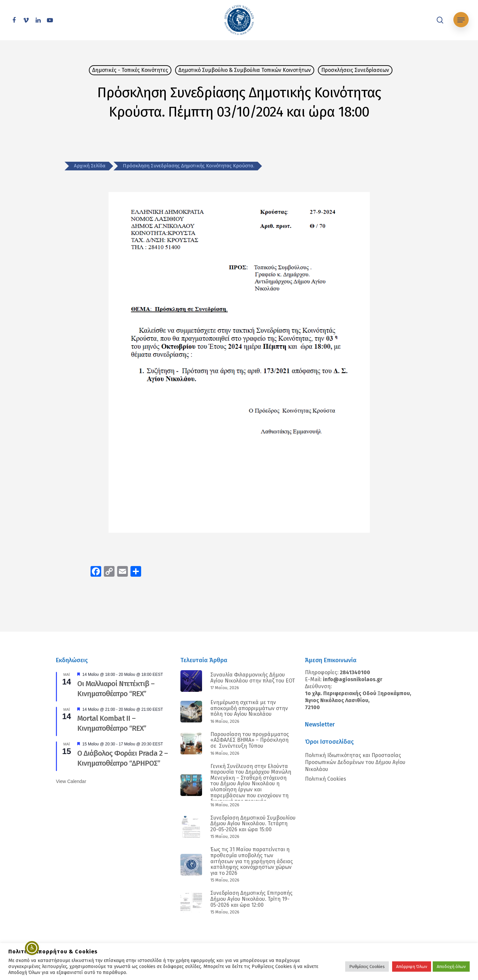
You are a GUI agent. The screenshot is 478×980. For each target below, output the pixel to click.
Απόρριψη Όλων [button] (412, 967)
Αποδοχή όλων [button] (451, 967)
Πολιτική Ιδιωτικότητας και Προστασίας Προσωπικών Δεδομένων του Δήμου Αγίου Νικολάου (355, 762)
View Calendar (71, 781)
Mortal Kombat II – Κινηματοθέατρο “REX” (112, 723)
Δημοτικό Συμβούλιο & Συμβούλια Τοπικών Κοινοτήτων (245, 70)
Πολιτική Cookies (326, 779)
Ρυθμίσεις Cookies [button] (367, 967)
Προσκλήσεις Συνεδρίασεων (355, 70)
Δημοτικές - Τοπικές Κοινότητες (130, 70)
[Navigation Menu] (461, 20)
